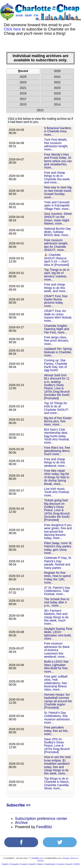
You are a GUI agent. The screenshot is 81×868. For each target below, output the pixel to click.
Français (24, 864)
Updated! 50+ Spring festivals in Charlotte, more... (58, 352)
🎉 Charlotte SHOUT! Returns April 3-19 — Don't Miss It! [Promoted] (57, 260)
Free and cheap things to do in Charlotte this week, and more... (57, 177)
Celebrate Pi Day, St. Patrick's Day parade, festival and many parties (58, 563)
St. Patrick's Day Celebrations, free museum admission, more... (57, 718)
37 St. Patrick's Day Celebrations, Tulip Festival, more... (57, 591)
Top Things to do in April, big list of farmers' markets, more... (57, 275)
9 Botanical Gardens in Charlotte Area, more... (58, 131)
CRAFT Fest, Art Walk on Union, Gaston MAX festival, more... (58, 316)
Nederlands (50, 864)
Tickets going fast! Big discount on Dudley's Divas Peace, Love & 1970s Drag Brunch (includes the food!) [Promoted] (57, 510)
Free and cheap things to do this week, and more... (56, 288)
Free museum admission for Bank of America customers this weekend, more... (57, 650)
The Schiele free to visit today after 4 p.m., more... (57, 602)
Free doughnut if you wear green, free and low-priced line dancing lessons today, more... (58, 532)
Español (32, 864)
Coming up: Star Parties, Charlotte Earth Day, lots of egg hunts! (56, 365)
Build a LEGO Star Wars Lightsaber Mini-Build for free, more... (56, 666)
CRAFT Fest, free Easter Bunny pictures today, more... (56, 301)
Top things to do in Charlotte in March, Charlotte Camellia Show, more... (57, 783)
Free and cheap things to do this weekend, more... (56, 462)
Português (14, 864)
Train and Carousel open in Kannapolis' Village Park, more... (58, 205)
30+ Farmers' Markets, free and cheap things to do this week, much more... (56, 617)
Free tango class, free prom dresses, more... (57, 341)
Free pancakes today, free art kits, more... (56, 731)
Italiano (40, 864)
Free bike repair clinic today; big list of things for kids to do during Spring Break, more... (57, 477)
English (5, 864)
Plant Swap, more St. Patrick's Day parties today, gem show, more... (58, 548)
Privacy (66, 858)
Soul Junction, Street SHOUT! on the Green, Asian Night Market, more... (58, 219)
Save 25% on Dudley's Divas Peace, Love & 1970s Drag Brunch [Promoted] (57, 746)
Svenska (60, 864)
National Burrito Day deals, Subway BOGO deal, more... (57, 232)
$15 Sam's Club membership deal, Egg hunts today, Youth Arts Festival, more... (57, 436)
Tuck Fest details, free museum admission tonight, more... (56, 144)
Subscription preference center (41, 819)
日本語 (77, 864)
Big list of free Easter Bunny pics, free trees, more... (58, 421)
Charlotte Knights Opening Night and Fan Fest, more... (57, 329)
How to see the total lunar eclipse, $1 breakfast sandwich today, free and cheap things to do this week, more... (57, 765)
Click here (12, 29)
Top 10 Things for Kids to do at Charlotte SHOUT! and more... (56, 408)
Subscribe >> (18, 805)
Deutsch (69, 864)
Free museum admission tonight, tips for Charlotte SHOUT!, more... (56, 245)
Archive (21, 823)
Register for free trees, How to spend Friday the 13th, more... (57, 578)
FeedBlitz (44, 827)
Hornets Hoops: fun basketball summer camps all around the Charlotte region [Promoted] (58, 701)
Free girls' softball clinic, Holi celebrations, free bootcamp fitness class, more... (56, 683)
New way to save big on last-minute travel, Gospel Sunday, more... (58, 192)
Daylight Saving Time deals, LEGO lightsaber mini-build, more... (58, 634)
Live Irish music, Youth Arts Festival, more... (57, 492)
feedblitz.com (38, 858)
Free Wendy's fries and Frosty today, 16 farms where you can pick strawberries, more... (58, 161)
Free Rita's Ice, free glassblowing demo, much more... (57, 451)
